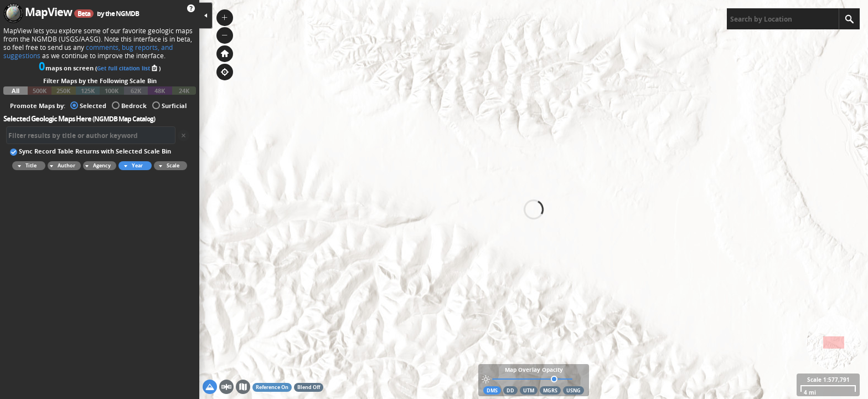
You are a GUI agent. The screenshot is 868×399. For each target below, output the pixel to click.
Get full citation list (128, 68)
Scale (167, 166)
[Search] (849, 19)
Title (25, 166)
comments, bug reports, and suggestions (88, 52)
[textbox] (783, 19)
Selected (88, 105)
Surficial (169, 105)
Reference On (272, 387)
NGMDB (127, 14)
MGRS (550, 390)
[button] (225, 18)
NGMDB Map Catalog (124, 119)
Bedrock (129, 105)
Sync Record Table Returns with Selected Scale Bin (91, 151)
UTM (529, 390)
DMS (492, 390)
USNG (573, 390)
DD (510, 390)
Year (132, 166)
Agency (97, 166)
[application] (534, 199)
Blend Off (309, 387)
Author (61, 166)
